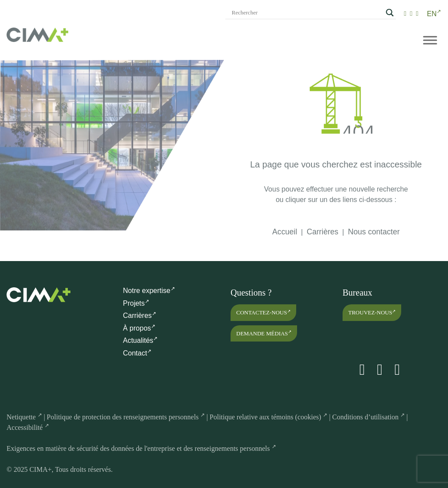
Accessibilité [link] (28, 427)
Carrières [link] (322, 232)
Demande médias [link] (264, 333)
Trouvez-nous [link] (372, 312)
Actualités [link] (140, 340)
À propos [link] (139, 328)
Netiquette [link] (24, 417)
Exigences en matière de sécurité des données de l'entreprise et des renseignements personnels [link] (141, 448)
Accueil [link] (285, 232)
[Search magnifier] (390, 13)
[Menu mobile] (430, 40)
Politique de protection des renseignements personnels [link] (126, 417)
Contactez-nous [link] (263, 312)
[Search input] (307, 13)
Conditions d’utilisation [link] (368, 417)
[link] (405, 13)
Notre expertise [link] (149, 291)
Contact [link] (137, 353)
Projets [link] (136, 303)
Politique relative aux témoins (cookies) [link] (268, 417)
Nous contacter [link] (374, 232)
